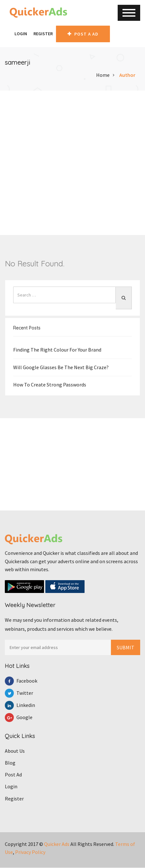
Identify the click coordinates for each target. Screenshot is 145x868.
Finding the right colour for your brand (57, 350)
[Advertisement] (72, 163)
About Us (15, 751)
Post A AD (83, 34)
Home (103, 75)
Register (43, 34)
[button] (8, 34)
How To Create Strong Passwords (50, 385)
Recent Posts (27, 328)
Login (21, 34)
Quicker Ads (57, 844)
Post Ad (13, 775)
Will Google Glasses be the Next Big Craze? (61, 367)
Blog (10, 763)
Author (127, 75)
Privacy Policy (30, 852)
